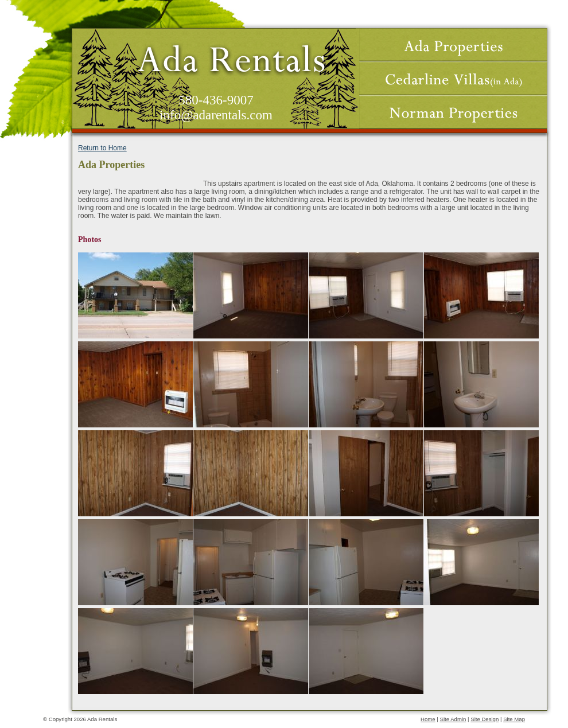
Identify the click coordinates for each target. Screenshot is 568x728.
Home (428, 719)
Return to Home (102, 148)
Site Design (485, 719)
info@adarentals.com (216, 115)
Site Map (514, 719)
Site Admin (453, 719)
